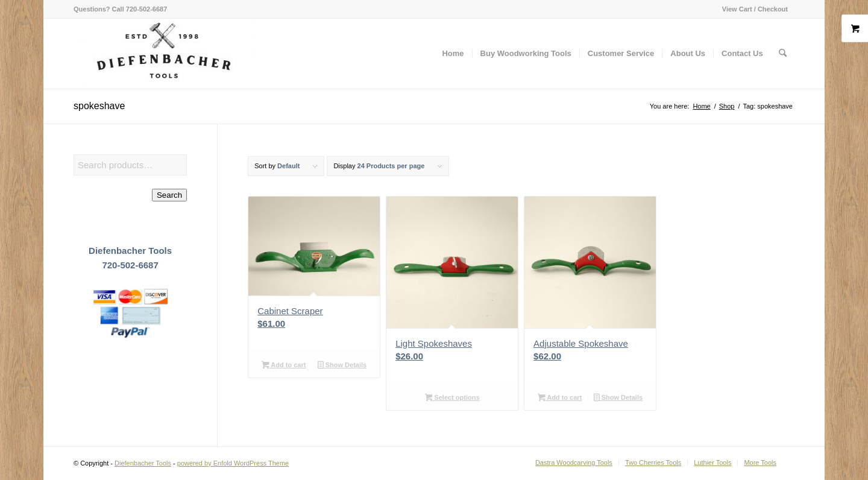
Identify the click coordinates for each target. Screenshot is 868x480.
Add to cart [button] (284, 366)
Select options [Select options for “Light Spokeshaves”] (452, 399)
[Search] (783, 54)
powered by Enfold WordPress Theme (233, 463)
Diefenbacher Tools (143, 463)
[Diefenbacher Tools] (164, 54)
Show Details (342, 366)
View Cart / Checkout (755, 9)
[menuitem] (752, 9)
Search (169, 195)
